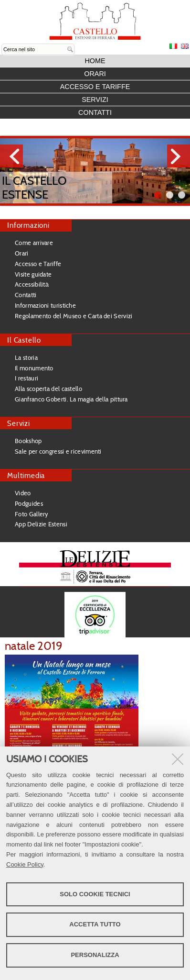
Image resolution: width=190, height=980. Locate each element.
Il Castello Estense (34, 188)
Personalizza (95, 955)
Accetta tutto (95, 924)
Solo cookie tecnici (95, 894)
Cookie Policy (25, 864)
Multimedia (26, 475)
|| (182, 195)
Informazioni (28, 225)
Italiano (173, 46)
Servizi (95, 100)
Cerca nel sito (2, 44)
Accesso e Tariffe (95, 87)
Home (95, 61)
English (185, 46)
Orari (95, 74)
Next (179, 156)
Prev (11, 156)
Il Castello (24, 340)
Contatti (95, 112)
